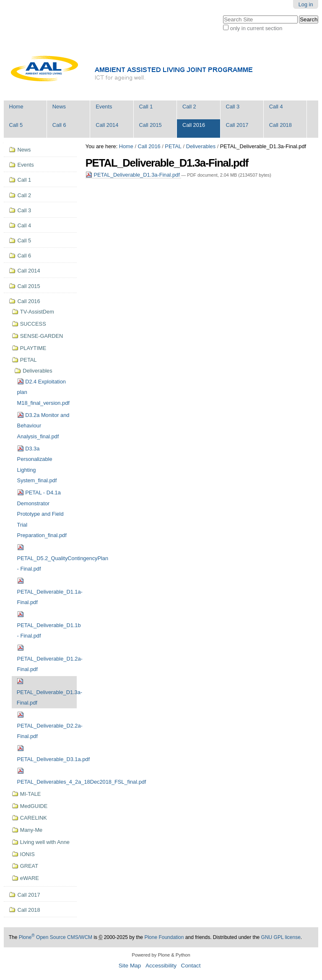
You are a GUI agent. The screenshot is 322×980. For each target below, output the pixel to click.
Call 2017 (237, 125)
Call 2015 (151, 125)
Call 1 (146, 107)
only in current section (256, 28)
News (59, 107)
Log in (306, 4)
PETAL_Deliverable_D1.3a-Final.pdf (133, 175)
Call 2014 (107, 125)
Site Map (130, 966)
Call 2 (189, 107)
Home (16, 107)
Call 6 (59, 125)
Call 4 (276, 107)
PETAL (173, 146)
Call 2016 (194, 125)
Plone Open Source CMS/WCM (56, 937)
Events (104, 107)
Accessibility (161, 966)
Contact (191, 966)
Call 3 (232, 107)
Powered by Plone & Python (161, 955)
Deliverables (201, 146)
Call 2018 (280, 125)
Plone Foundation (164, 937)
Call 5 (16, 125)
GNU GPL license (281, 937)
